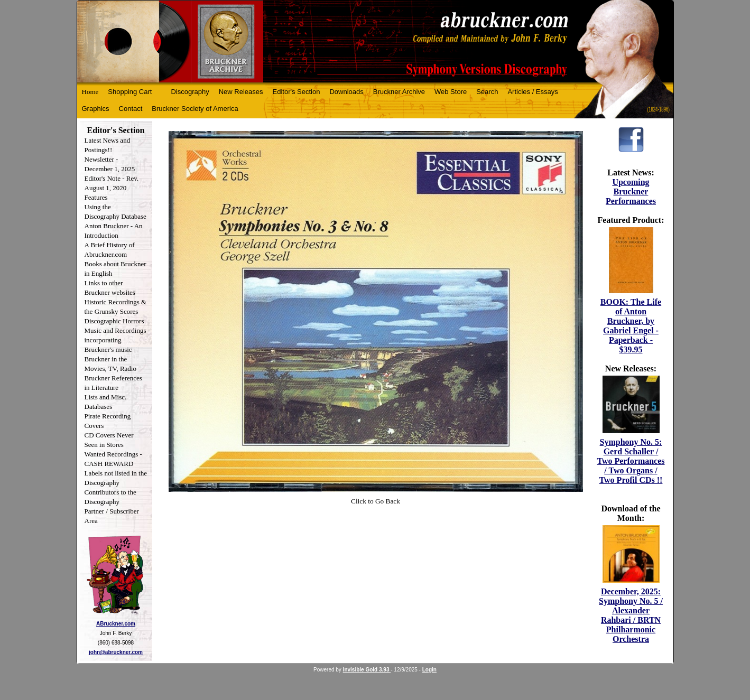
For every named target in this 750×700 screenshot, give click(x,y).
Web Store (451, 92)
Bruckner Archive (399, 92)
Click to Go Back (376, 501)
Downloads (346, 92)
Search (487, 92)
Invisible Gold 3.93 (367, 670)
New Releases (241, 92)
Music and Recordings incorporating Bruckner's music (115, 340)
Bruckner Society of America (195, 109)
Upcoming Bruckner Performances (631, 192)
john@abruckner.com (116, 652)
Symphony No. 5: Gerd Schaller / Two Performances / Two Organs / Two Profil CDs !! (631, 461)
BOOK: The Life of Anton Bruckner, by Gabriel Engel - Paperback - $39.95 (631, 326)
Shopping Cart (130, 92)
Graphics (96, 109)
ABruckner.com (116, 624)
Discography (190, 92)
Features (96, 197)
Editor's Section (297, 92)
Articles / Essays (533, 92)
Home (90, 92)
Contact (131, 109)
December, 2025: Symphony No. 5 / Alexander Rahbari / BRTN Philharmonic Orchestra (631, 615)
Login (429, 670)
